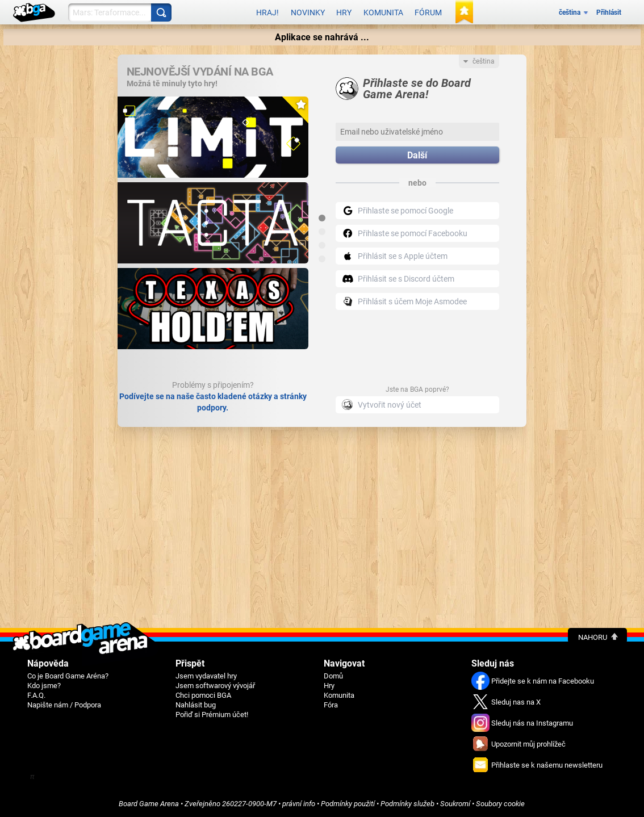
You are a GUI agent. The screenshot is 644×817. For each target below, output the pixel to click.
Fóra (331, 705)
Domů (333, 676)
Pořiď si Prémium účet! (212, 715)
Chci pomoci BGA (203, 695)
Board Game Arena (149, 804)
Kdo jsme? (44, 686)
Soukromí (455, 804)
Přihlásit (609, 12)
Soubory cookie (500, 804)
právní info (299, 804)
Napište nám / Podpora (64, 705)
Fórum (428, 12)
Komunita (383, 12)
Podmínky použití (348, 804)
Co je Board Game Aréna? (68, 676)
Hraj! (267, 12)
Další (417, 155)
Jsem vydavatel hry (206, 676)
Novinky (308, 12)
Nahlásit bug (196, 705)
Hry (344, 12)
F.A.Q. (36, 695)
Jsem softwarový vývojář (215, 686)
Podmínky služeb (407, 804)
